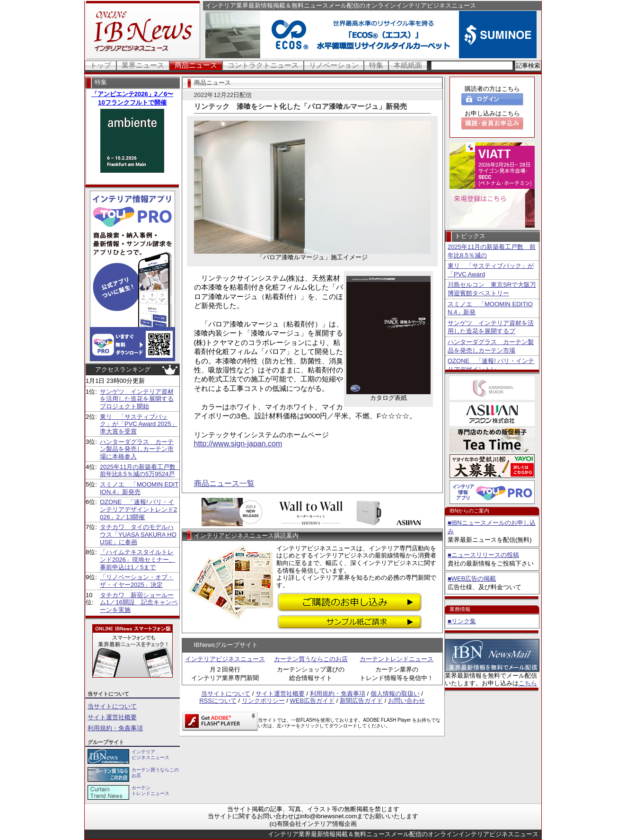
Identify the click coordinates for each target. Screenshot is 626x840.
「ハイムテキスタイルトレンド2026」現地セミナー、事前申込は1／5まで (137, 559)
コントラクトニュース (263, 65)
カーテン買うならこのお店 (311, 659)
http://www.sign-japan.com (238, 444)
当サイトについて (112, 706)
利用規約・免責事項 (115, 728)
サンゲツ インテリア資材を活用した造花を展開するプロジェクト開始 (137, 399)
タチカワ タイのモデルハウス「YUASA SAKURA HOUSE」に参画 (138, 534)
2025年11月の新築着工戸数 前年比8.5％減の (492, 251)
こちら (528, 683)
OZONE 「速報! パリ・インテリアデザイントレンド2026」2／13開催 (138, 509)
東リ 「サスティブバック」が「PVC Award (491, 270)
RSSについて (218, 701)
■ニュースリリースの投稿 (483, 555)
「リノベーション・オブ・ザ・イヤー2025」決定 (137, 581)
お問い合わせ (406, 701)
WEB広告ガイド (313, 701)
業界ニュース (143, 65)
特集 (376, 65)
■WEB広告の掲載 (472, 579)
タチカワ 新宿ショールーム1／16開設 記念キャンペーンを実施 (139, 602)
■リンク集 (462, 621)
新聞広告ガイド (361, 701)
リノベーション (334, 65)
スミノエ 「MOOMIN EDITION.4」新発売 (139, 488)
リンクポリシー (263, 701)
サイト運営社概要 (112, 717)
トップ (101, 65)
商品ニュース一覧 (224, 483)
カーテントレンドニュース (397, 659)
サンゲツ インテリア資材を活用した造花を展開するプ (491, 327)
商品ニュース (196, 65)
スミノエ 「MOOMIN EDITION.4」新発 (490, 308)
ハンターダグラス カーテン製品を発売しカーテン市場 (491, 346)
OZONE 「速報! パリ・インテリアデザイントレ (491, 365)
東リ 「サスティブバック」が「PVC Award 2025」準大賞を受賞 (139, 424)
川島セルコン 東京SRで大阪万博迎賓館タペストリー (492, 289)
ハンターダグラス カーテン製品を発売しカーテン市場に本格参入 (137, 449)
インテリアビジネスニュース (225, 659)
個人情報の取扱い (395, 694)
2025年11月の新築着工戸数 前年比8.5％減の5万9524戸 (141, 471)
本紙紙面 (408, 65)
